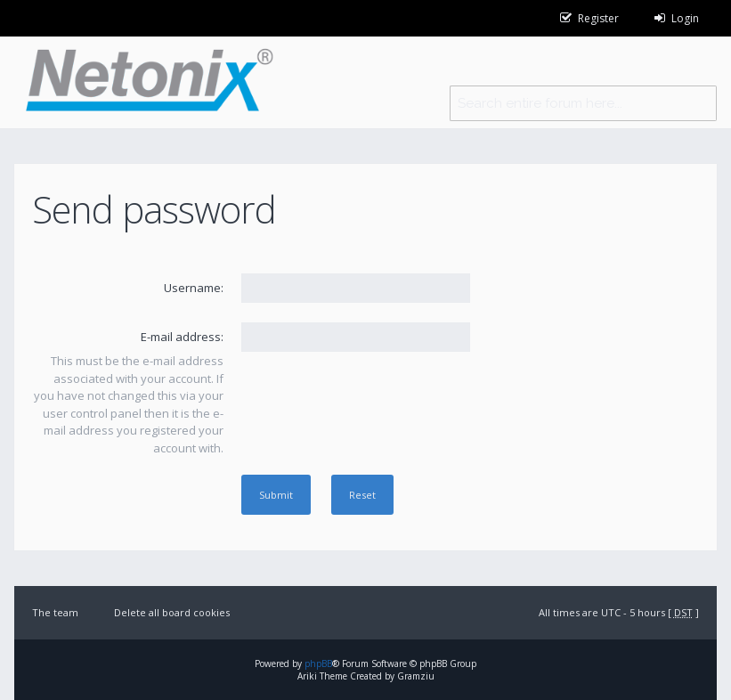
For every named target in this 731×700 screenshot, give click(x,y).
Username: (194, 288)
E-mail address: (182, 337)
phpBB (318, 663)
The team (55, 612)
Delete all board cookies (172, 612)
